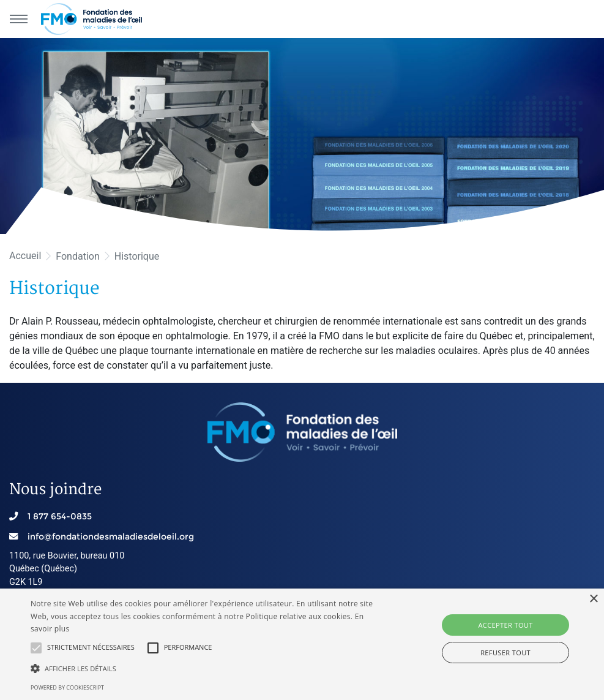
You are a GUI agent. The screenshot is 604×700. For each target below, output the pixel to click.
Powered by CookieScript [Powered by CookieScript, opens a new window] (67, 687)
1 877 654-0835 (60, 516)
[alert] (302, 644)
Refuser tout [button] (505, 653)
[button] (36, 648)
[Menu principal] (18, 19)
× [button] (593, 599)
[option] (302, 136)
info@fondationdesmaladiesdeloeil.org (111, 536)
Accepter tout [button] (505, 625)
